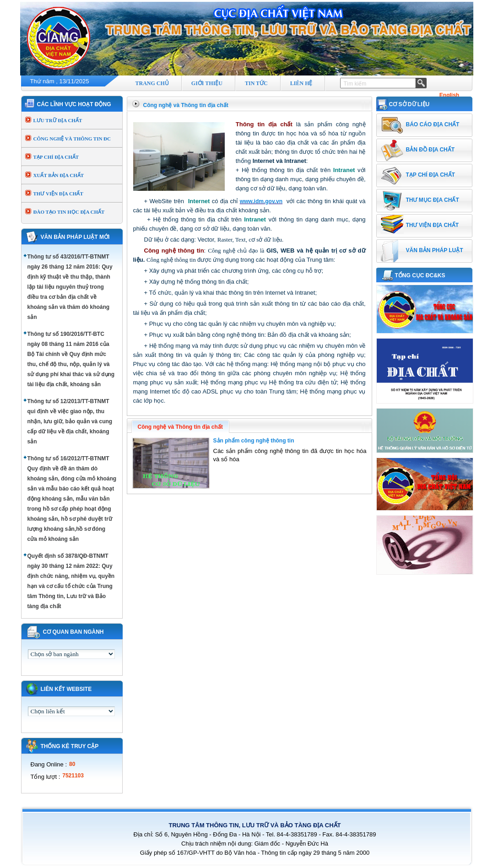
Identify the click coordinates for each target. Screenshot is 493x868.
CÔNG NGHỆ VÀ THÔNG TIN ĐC (72, 139)
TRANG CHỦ (152, 83)
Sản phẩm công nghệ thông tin (254, 441)
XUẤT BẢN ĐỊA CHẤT (59, 175)
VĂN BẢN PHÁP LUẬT (435, 250)
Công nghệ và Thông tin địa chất (186, 105)
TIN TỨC (256, 83)
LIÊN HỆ (301, 83)
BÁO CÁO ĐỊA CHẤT (433, 124)
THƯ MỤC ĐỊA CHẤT (433, 200)
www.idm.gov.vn (261, 201)
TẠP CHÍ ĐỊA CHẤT (56, 157)
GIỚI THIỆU (207, 83)
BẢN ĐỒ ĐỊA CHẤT (431, 150)
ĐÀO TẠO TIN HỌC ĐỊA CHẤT (69, 212)
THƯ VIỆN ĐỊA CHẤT (58, 194)
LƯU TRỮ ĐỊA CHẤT (58, 120)
